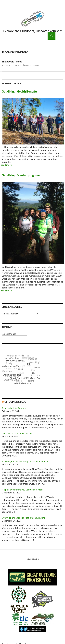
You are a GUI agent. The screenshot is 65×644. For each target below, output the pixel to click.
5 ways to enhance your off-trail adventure (23, 518)
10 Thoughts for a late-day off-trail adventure (25, 461)
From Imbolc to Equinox (14, 408)
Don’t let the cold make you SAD (18, 433)
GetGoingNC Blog (15, 402)
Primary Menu (61, 4)
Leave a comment (32, 65)
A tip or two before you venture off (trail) (22, 490)
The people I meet (12, 61)
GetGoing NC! (32, 21)
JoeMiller (19, 65)
